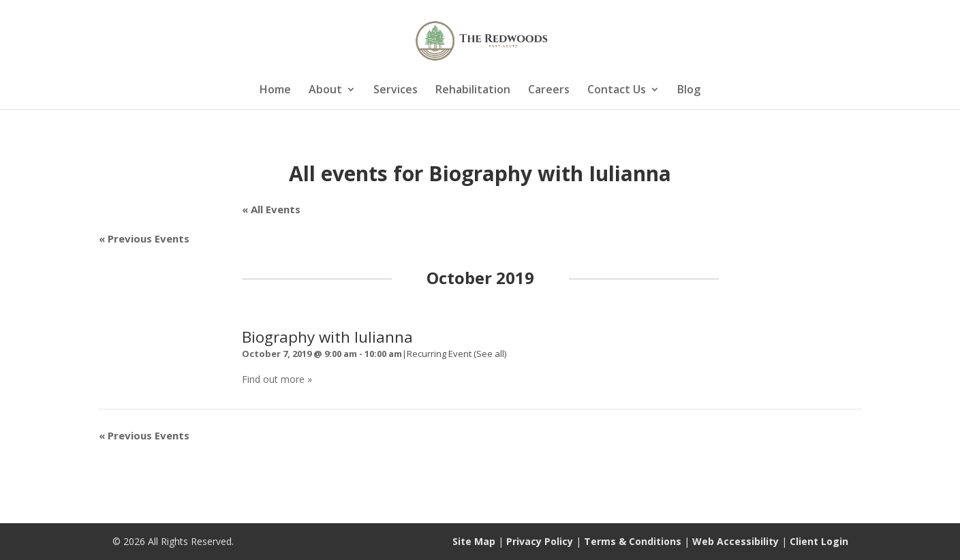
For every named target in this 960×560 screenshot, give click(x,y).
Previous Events (144, 238)
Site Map (474, 541)
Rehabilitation (473, 91)
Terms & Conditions (633, 541)
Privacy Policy (540, 541)
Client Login (819, 541)
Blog (689, 91)
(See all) (490, 354)
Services (396, 91)
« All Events (271, 209)
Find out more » (277, 379)
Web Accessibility (736, 541)
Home (275, 91)
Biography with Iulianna (327, 337)
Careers (549, 91)
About (325, 91)
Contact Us (617, 91)
